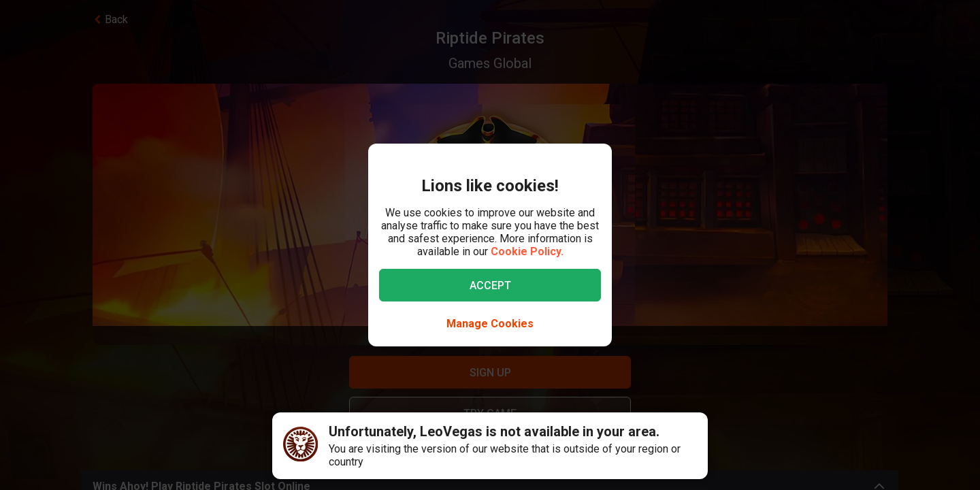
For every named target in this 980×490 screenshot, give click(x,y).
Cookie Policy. (527, 251)
